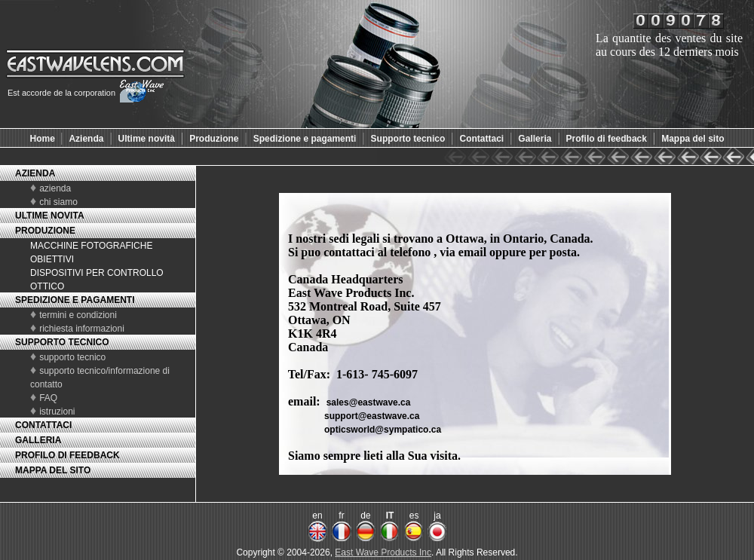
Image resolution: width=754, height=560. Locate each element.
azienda (55, 188)
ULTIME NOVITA (50, 216)
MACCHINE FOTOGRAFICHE (91, 246)
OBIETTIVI (52, 259)
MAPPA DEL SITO (53, 470)
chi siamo (58, 202)
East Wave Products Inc (383, 552)
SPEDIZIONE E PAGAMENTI (75, 300)
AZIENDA (35, 173)
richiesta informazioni (82, 329)
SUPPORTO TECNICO (62, 342)
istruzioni (57, 412)
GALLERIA (38, 440)
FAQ (48, 398)
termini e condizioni (78, 315)
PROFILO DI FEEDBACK (67, 455)
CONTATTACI (43, 425)
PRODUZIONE (45, 231)
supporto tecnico (72, 357)
